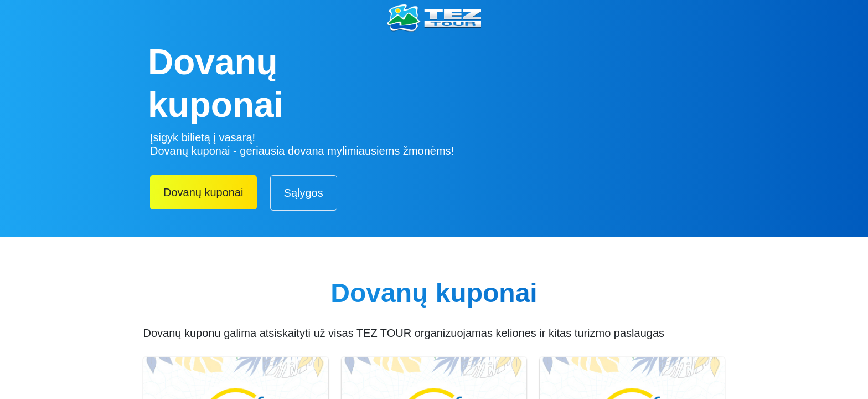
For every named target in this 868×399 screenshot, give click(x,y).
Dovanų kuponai (203, 192)
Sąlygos (304, 193)
